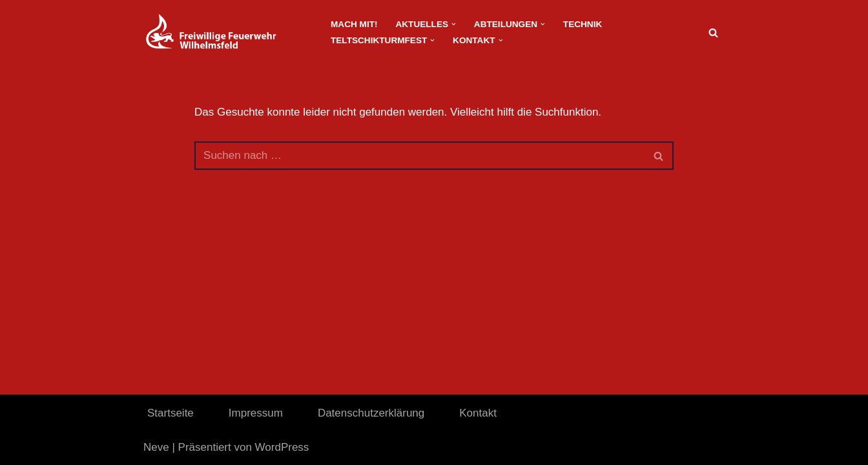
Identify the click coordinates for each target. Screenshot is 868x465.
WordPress (282, 447)
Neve (156, 447)
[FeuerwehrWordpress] (226, 32)
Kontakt (478, 413)
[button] (454, 24)
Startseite (170, 413)
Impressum (256, 413)
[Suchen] (713, 33)
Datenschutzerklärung (371, 413)
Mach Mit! (354, 24)
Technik (583, 24)
